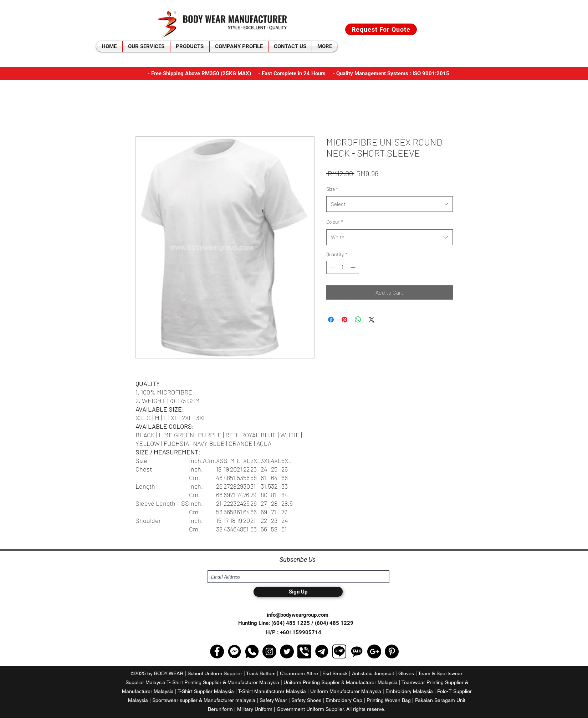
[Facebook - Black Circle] (217, 651)
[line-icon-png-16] (339, 651)
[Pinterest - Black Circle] (392, 651)
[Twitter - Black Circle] (287, 651)
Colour (335, 222)
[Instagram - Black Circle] (269, 651)
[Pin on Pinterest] (344, 320)
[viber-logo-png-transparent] (304, 651)
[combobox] (390, 204)
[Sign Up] (298, 592)
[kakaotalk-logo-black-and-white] (357, 651)
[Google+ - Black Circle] (374, 651)
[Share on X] (372, 320)
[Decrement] (332, 267)
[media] (252, 651)
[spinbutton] (343, 267)
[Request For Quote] (381, 29)
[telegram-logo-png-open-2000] (322, 651)
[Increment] (354, 267)
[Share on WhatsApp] (358, 320)
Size (332, 189)
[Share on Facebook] (331, 320)
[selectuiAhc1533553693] (234, 651)
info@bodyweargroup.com (298, 615)
